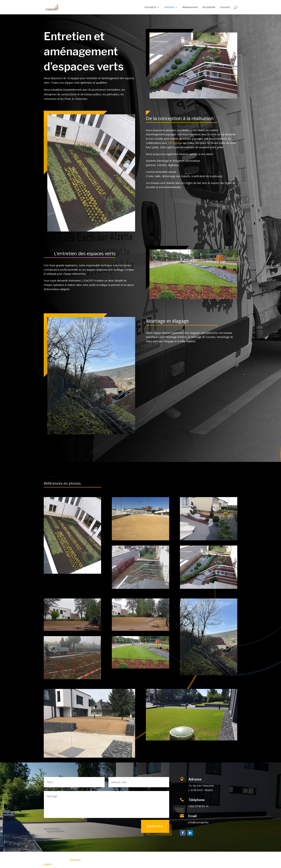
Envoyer (155, 826)
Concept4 (150, 7)
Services (169, 7)
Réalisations (190, 7)
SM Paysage (175, 143)
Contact (225, 7)
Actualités (209, 7)
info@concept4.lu (198, 822)
